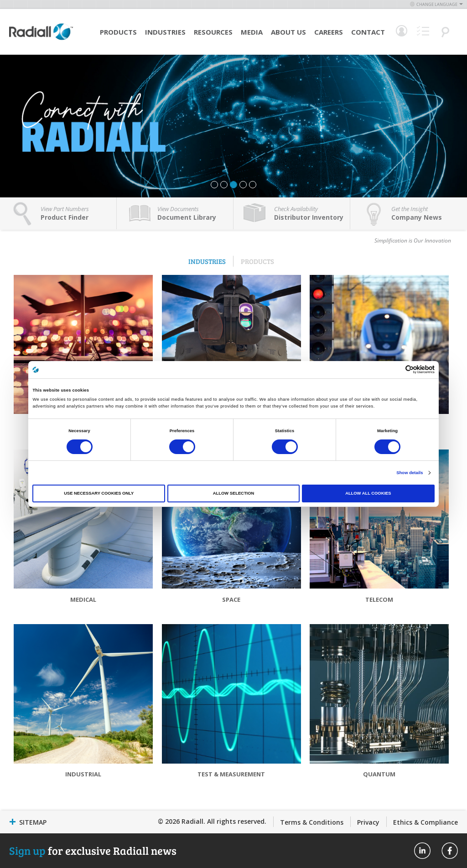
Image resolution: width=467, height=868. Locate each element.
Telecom (379, 599)
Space (231, 599)
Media (252, 32)
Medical (83, 599)
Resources (213, 32)
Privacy (368, 822)
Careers (329, 32)
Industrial (83, 774)
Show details (410, 473)
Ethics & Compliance (425, 822)
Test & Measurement (231, 774)
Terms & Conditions (312, 822)
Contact (368, 32)
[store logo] (41, 39)
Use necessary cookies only (99, 493)
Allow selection (233, 493)
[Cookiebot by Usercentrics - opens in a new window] (395, 369)
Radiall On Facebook (450, 851)
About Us (288, 32)
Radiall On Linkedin (422, 851)
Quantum (379, 774)
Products (118, 32)
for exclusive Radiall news (93, 850)
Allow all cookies (368, 493)
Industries (165, 32)
